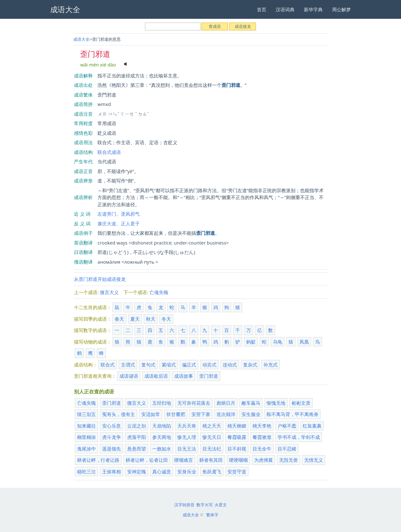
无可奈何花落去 (194, 403)
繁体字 (212, 515)
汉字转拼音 (184, 505)
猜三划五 (86, 414)
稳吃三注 (86, 471)
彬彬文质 (301, 403)
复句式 (148, 365)
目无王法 (187, 449)
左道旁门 (107, 214)
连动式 (230, 365)
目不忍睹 (287, 449)
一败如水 (162, 449)
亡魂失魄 (159, 292)
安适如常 (151, 414)
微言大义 (109, 292)
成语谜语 (129, 376)
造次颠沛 (226, 414)
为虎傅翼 (263, 460)
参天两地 (162, 437)
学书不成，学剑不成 (299, 437)
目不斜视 (237, 449)
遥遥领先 (112, 449)
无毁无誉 (289, 460)
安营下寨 (201, 414)
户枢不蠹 (287, 426)
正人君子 (130, 224)
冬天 (166, 319)
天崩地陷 (162, 426)
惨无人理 (187, 437)
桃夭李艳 (262, 426)
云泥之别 (137, 426)
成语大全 (81, 39)
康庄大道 (107, 224)
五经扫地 (162, 403)
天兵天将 (187, 426)
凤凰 (304, 342)
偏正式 (189, 365)
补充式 (271, 365)
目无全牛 (262, 449)
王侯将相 (112, 471)
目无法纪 (212, 449)
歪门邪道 (209, 376)
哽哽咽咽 (238, 460)
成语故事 (184, 376)
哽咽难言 (184, 460)
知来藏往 (86, 426)
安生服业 (251, 414)
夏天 (135, 319)
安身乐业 (187, 471)
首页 (262, 9)
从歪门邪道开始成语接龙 (100, 279)
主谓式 (128, 365)
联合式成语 (109, 152)
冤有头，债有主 (119, 414)
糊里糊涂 (86, 437)
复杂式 (250, 365)
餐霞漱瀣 (262, 437)
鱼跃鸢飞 (212, 471)
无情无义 (314, 460)
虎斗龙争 (112, 437)
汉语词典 (285, 9)
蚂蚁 (251, 342)
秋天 (151, 319)
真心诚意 (162, 471)
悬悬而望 (137, 449)
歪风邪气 (130, 214)
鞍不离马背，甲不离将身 (292, 414)
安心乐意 (112, 426)
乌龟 (278, 342)
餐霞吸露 (237, 437)
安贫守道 (237, 471)
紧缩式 (169, 365)
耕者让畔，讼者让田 (147, 460)
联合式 (108, 365)
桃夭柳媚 (237, 426)
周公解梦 (341, 9)
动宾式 (209, 365)
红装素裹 (312, 426)
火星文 (221, 505)
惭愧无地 (276, 403)
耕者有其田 (211, 460)
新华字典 (313, 9)
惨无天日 (212, 437)
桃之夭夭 (212, 426)
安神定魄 (137, 471)
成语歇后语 (156, 376)
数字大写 (205, 505)
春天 (119, 319)
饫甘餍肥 (176, 414)
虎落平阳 (137, 437)
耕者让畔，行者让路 (98, 460)
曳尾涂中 (86, 449)
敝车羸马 (251, 403)
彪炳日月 (226, 403)
